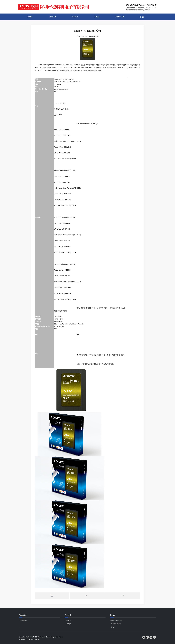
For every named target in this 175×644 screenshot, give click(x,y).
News (97, 17)
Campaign (23, 620)
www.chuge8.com (34, 639)
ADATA (68, 620)
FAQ (113, 627)
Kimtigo (68, 624)
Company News (117, 620)
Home (30, 17)
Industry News (116, 624)
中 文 (142, 17)
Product (75, 17)
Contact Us (119, 17)
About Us (52, 17)
